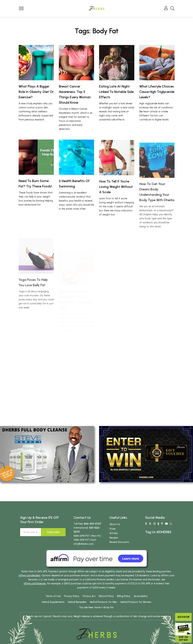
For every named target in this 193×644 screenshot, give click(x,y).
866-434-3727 (93, 524)
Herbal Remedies (77, 602)
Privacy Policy (72, 596)
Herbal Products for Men (103, 602)
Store (113, 529)
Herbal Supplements (53, 602)
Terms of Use (53, 596)
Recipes (114, 538)
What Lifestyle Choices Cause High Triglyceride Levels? (157, 92)
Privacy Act (89, 596)
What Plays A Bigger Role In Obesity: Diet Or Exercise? (36, 92)
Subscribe (53, 532)
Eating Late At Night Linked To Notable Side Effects (116, 92)
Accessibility (141, 596)
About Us (115, 524)
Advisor (183, 617)
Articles (114, 533)
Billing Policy (124, 596)
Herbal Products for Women (136, 602)
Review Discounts (119, 542)
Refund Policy (106, 596)
